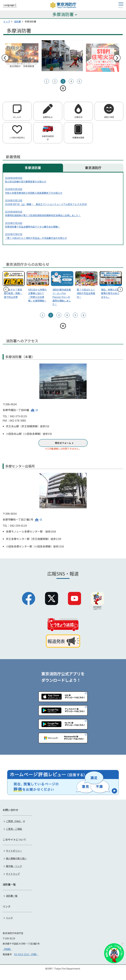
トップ (7, 21)
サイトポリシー (14, 850)
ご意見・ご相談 (14, 829)
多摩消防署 (33, 168)
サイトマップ (13, 874)
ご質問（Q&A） (14, 821)
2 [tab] (55, 81)
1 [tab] (47, 81)
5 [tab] (79, 81)
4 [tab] (71, 81)
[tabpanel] (63, 56)
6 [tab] (84, 315)
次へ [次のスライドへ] (117, 58)
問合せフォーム (63, 443)
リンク (9, 917)
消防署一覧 (12, 896)
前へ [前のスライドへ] (5, 58)
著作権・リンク (14, 866)
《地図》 (7, 949)
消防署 (17, 21)
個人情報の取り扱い (16, 858)
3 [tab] (63, 81)
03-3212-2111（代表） (26, 954)
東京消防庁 (93, 168)
